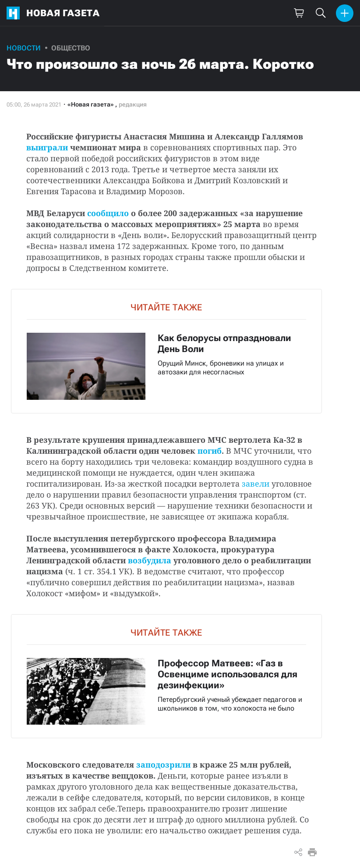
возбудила (150, 560)
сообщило (108, 213)
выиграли (47, 147)
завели (256, 484)
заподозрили (163, 765)
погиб (210, 451)
